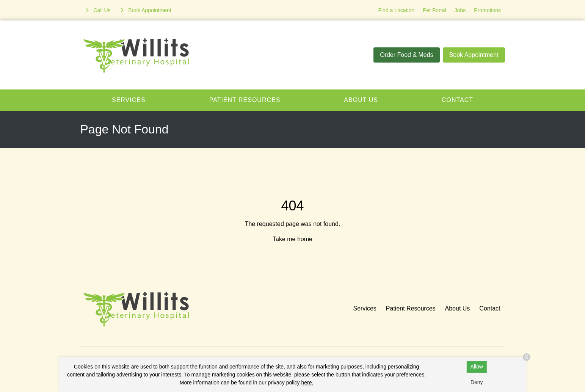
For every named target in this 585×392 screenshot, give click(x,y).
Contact (457, 100)
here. (307, 383)
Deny (477, 382)
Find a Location (396, 10)
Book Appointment (474, 55)
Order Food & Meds (407, 55)
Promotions (487, 10)
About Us (361, 100)
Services (129, 100)
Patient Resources (245, 100)
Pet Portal (434, 10)
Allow (477, 367)
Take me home (292, 239)
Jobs (460, 10)
